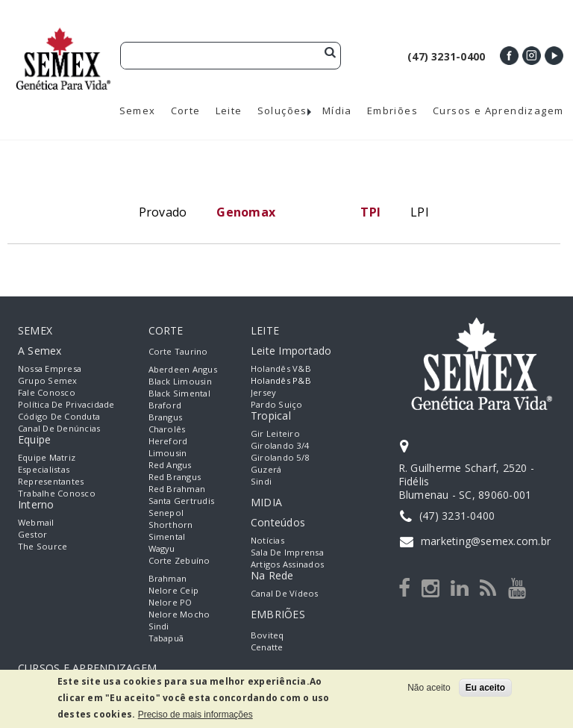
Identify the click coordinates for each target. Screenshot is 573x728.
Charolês (167, 429)
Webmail (36, 522)
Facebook (509, 56)
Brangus (166, 417)
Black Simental (179, 393)
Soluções (282, 111)
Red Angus (170, 465)
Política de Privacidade (66, 404)
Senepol (166, 513)
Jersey (263, 392)
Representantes (51, 481)
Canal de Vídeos (285, 593)
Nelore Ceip (174, 590)
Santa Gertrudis (182, 501)
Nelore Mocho (179, 614)
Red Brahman (177, 489)
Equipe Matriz (47, 457)
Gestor (32, 534)
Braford (165, 405)
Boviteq (267, 635)
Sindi (159, 626)
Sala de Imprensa (287, 552)
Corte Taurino (178, 351)
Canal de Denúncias (59, 428)
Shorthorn (171, 525)
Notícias (267, 540)
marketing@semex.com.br (486, 541)
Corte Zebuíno (179, 560)
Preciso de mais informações (195, 715)
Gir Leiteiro (275, 433)
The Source (43, 546)
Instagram (532, 56)
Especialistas (44, 469)
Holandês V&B (281, 368)
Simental (167, 536)
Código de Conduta (59, 416)
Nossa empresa (50, 368)
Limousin (168, 453)
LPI (420, 212)
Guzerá (266, 469)
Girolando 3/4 (280, 445)
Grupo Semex (48, 380)
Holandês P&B (281, 380)
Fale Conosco (47, 392)
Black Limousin (180, 381)
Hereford (168, 441)
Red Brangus (175, 477)
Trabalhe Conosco (57, 493)
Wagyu (162, 548)
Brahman (168, 578)
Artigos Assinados (287, 564)
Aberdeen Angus (183, 369)
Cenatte (267, 647)
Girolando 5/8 (280, 457)
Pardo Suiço (277, 404)
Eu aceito (485, 688)
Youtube (554, 56)
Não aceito (429, 688)
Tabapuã (166, 638)
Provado (163, 212)
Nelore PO (170, 602)
